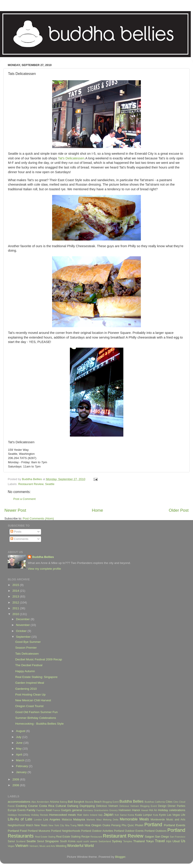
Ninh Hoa (84, 825)
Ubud (176, 841)
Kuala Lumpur (144, 815)
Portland (153, 825)
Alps (34, 802)
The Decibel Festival (29, 665)
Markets (91, 820)
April (19, 755)
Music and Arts (176, 820)
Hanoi (136, 810)
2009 (16, 779)
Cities (169, 802)
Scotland (21, 841)
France (56, 810)
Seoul (40, 841)
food (49, 810)
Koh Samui (121, 815)
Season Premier (26, 648)
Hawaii (144, 810)
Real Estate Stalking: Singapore (36, 677)
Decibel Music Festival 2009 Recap (39, 659)
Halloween (125, 810)
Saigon (150, 837)
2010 (16, 614)
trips (169, 841)
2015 (16, 585)
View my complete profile (44, 569)
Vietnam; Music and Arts (42, 846)
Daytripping (87, 806)
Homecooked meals (62, 815)
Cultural (61, 806)
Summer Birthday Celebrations (36, 718)
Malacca (67, 820)
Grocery (113, 810)
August (21, 731)
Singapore (52, 841)
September (24, 637)
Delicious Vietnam (107, 806)
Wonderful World (81, 846)
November (23, 625)
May (19, 749)
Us (183, 841)
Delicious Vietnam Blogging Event (138, 806)
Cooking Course (27, 806)
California (160, 802)
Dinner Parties (176, 806)
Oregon (96, 825)
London (38, 820)
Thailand (139, 841)
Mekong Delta (111, 820)
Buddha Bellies (43, 557)
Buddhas (149, 802)
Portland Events (174, 825)
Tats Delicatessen (27, 654)
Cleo (176, 802)
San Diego (162, 837)
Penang (116, 825)
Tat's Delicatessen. (72, 158)
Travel (160, 841)
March (21, 760)
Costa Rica (47, 806)
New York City (56, 825)
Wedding (61, 846)
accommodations (19, 802)
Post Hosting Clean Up (31, 695)
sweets (94, 841)
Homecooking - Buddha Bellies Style (39, 724)
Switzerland (105, 841)
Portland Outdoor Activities (97, 831)
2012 (16, 602)
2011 (16, 608)
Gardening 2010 (26, 689)
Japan (108, 814)
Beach (98, 802)
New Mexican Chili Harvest (33, 700)
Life (183, 815)
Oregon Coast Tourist (29, 706)
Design (162, 806)
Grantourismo (101, 810)
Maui (99, 820)
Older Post (179, 510)
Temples (128, 841)
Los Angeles (52, 819)
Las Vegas (173, 815)
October (22, 631)
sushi (86, 841)
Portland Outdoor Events (129, 831)
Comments (19, 539)
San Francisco (178, 837)
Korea (131, 815)
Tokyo (150, 841)
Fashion (41, 810)
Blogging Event (111, 802)
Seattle (50, 484)
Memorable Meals (134, 819)
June (20, 743)
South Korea (68, 841)
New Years (41, 825)
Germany (88, 810)
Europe (12, 810)
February (22, 766)
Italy (100, 815)
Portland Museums (39, 831)
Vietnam (22, 846)
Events (21, 810)
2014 (16, 591)
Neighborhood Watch (21, 825)
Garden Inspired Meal (30, 683)
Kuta (156, 815)
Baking (63, 802)
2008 (16, 785)
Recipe (85, 837)
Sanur (11, 841)
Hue (79, 815)
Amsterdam (43, 802)
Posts (16, 532)
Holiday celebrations (172, 810)
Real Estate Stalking (68, 837)
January (22, 772)
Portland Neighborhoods (66, 831)
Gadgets (66, 810)
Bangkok (79, 802)
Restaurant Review (31, 484)
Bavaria (89, 802)
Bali (70, 802)
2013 (16, 596)
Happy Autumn (25, 671)
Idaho (86, 815)
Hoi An (153, 810)
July (19, 737)
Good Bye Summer (28, 642)
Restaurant (96, 837)
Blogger (120, 857)
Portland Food (17, 831)
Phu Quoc (128, 825)
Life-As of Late (20, 819)
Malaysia (79, 819)
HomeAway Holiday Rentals (33, 815)
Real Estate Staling (45, 837)
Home (97, 510)
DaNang (73, 806)
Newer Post (15, 510)
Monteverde (158, 820)
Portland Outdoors (156, 831)
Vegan (11, 846)
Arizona (54, 802)
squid (79, 841)
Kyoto (162, 815)
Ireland (94, 815)
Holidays (12, 815)
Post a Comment (25, 499)
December (23, 619)
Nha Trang (71, 825)
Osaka (106, 825)
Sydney (117, 841)
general (77, 810)
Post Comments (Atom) (38, 518)
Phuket (139, 825)
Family (31, 810)
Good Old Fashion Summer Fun (36, 712)
